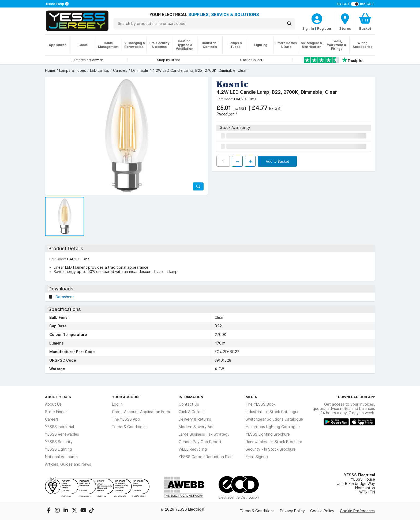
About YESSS (58, 397)
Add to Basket (277, 161)
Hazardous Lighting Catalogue (273, 427)
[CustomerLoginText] (317, 18)
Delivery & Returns (195, 419)
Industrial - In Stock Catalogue (273, 412)
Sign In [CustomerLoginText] (308, 28)
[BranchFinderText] (345, 21)
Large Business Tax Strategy (204, 434)
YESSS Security (59, 442)
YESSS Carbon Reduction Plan (206, 457)
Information (191, 397)
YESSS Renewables (62, 434)
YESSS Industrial (59, 427)
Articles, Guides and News (68, 464)
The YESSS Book (261, 404)
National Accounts (61, 457)
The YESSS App (126, 419)
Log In (117, 404)
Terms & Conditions (129, 427)
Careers (52, 419)
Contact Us (189, 404)
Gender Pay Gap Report (200, 442)
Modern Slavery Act (196, 427)
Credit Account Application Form (141, 412)
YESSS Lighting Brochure (268, 434)
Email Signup (257, 457)
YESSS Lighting (59, 449)
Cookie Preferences (357, 511)
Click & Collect (191, 412)
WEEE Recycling (193, 449)
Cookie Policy (322, 511)
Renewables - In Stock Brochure (274, 442)
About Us (53, 404)
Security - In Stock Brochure (271, 449)
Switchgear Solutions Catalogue (274, 419)
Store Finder (56, 412)
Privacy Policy (292, 511)
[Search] (289, 24)
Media (251, 397)
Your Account (127, 397)
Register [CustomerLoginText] (324, 28)
